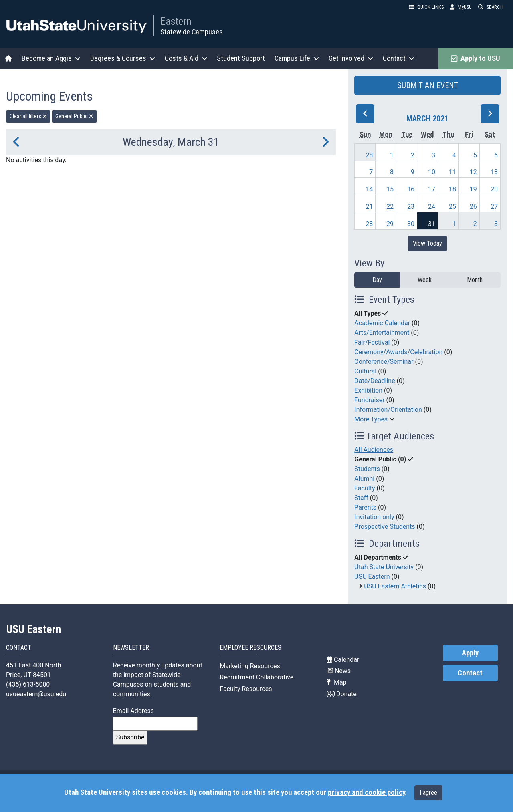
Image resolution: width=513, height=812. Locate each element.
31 (432, 224)
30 (411, 224)
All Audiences (374, 450)
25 (452, 207)
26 (473, 207)
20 (494, 189)
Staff (361, 498)
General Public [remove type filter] (74, 116)
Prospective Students (385, 527)
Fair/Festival (372, 342)
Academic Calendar (382, 323)
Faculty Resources (246, 689)
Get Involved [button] (351, 58)
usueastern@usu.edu (36, 694)
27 (494, 207)
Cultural (365, 371)
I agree (428, 793)
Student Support (241, 58)
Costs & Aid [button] (186, 58)
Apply (470, 653)
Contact (470, 673)
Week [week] (425, 280)
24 (432, 207)
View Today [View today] (427, 243)
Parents (365, 507)
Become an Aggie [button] (51, 58)
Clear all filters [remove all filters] (28, 116)
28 (369, 155)
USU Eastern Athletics (395, 586)
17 (432, 189)
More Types (371, 419)
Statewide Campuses (192, 32)
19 (473, 189)
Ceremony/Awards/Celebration (398, 352)
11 (452, 172)
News (339, 671)
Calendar (343, 660)
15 (390, 189)
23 (411, 207)
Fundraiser (369, 400)
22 (390, 207)
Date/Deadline (375, 381)
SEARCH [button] (491, 7)
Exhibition (368, 390)
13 (494, 172)
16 (411, 189)
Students (367, 469)
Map (337, 682)
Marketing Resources (250, 666)
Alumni (364, 479)
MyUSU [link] (461, 7)
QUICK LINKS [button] (426, 7)
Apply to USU (476, 58)
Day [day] (377, 280)
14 (369, 189)
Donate (342, 694)
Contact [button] (399, 58)
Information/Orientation (388, 410)
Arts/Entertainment (382, 333)
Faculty (365, 488)
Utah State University (384, 567)
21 (369, 207)
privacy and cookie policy (366, 792)
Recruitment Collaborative (256, 677)
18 (452, 189)
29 (390, 224)
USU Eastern (372, 577)
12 (473, 172)
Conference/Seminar (384, 362)
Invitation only (374, 517)
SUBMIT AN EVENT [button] (428, 85)
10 (432, 172)
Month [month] (475, 280)
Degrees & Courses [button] (123, 58)
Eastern (176, 21)
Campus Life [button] (297, 58)
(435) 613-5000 (28, 684)
